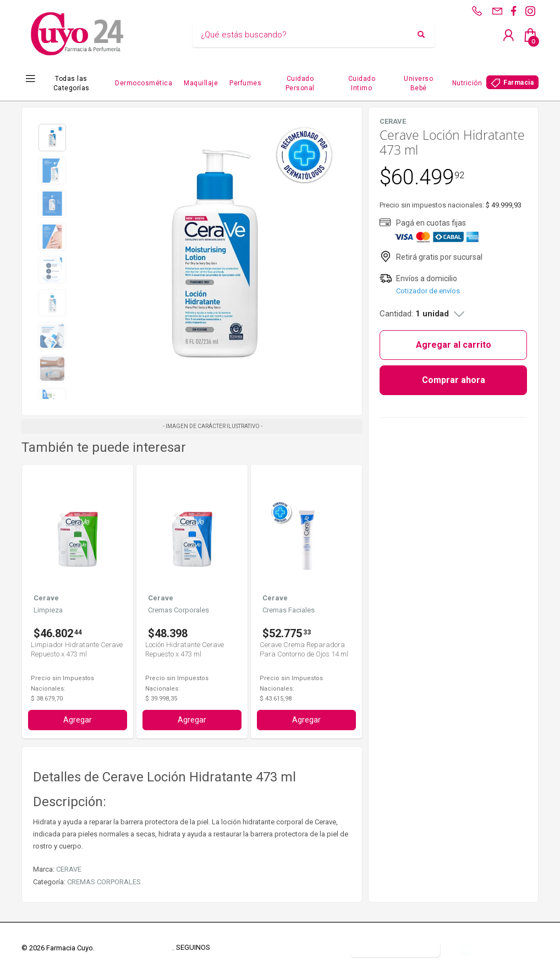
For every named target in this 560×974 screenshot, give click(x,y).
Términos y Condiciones (134, 948)
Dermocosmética (144, 83)
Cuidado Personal (300, 83)
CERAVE (69, 869)
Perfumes (245, 83)
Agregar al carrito (454, 345)
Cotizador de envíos (428, 291)
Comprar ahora (454, 380)
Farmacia (518, 83)
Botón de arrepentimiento (395, 948)
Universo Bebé (418, 83)
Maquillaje (201, 83)
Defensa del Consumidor (299, 948)
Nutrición (467, 83)
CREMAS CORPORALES (104, 882)
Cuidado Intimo (362, 83)
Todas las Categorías (72, 83)
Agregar (78, 720)
